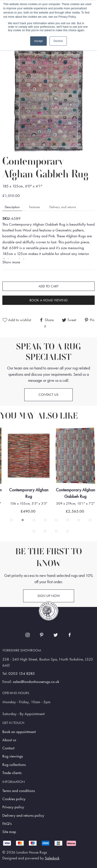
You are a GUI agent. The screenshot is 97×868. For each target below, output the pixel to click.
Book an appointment (19, 732)
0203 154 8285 (22, 673)
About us (9, 740)
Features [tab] (34, 207)
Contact (8, 748)
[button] (48, 100)
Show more (11, 262)
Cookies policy (14, 799)
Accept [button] (38, 41)
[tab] (11, 520)
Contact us (48, 395)
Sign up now (49, 596)
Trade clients (12, 773)
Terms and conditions (19, 791)
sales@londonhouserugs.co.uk (36, 682)
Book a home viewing (48, 300)
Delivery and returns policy (23, 815)
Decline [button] (58, 41)
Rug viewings (13, 756)
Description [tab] (12, 207)
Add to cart (48, 286)
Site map (9, 832)
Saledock (52, 858)
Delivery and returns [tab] (63, 207)
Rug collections (14, 765)
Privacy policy (13, 807)
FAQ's (7, 824)
